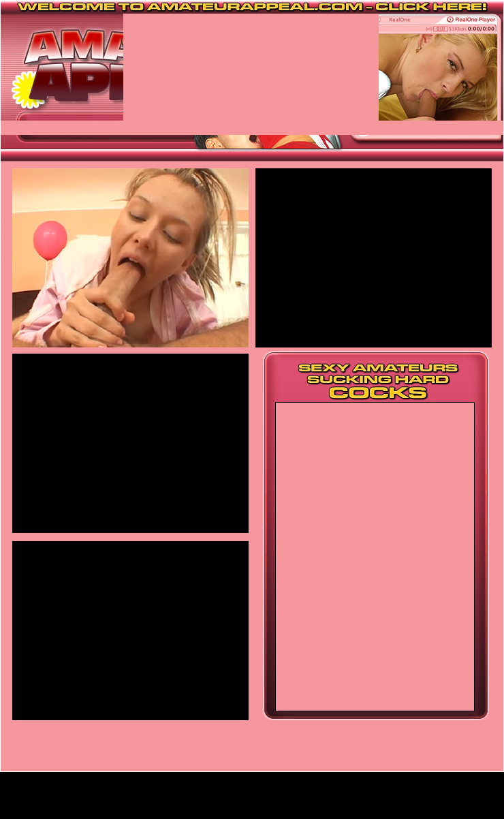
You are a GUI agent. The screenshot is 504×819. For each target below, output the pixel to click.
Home (252, 801)
